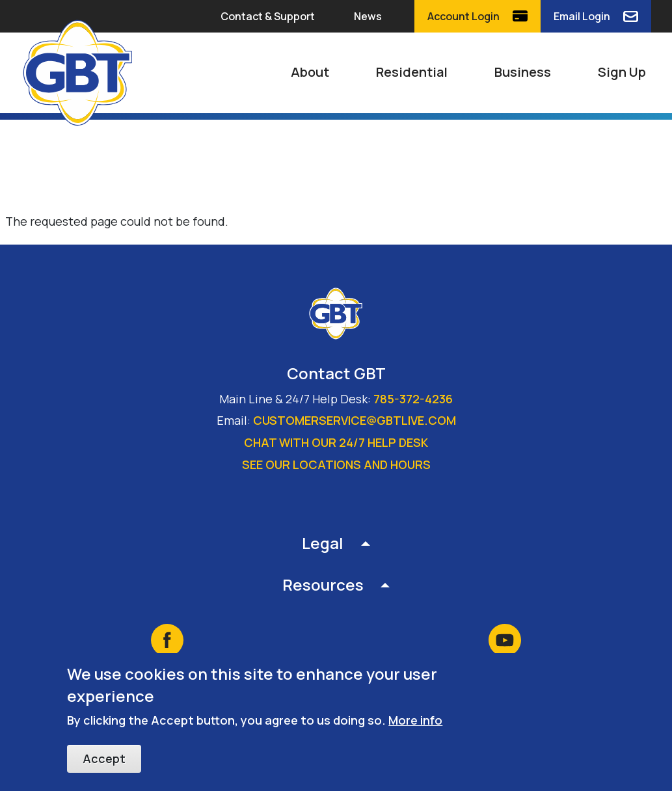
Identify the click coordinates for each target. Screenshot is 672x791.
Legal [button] (323, 543)
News (368, 16)
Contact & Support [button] (268, 16)
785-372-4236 (413, 399)
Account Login (464, 16)
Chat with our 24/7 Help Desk (336, 442)
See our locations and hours (336, 464)
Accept (104, 760)
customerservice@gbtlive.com (355, 420)
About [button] (310, 72)
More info (415, 721)
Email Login (582, 16)
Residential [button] (412, 72)
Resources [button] (323, 584)
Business (523, 72)
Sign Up (622, 72)
